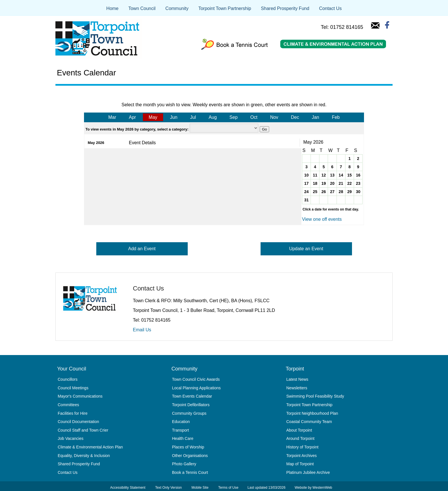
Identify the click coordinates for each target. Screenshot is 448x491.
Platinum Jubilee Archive (308, 472)
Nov (274, 117)
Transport (180, 430)
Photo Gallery (184, 464)
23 (358, 183)
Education (181, 422)
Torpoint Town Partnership (225, 8)
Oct (254, 117)
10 (307, 175)
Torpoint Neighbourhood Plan (312, 413)
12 (324, 175)
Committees (68, 405)
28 (341, 192)
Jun (174, 117)
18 (315, 183)
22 (349, 183)
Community (177, 8)
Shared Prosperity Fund (285, 8)
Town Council (142, 8)
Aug (213, 117)
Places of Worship (188, 447)
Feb (336, 117)
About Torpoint (299, 430)
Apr (132, 117)
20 (332, 183)
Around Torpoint (300, 438)
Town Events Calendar (192, 396)
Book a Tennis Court (190, 472)
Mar (112, 117)
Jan (315, 117)
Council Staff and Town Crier (83, 430)
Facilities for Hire (73, 413)
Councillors (68, 379)
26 (324, 192)
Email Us (142, 330)
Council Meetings (73, 388)
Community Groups (189, 413)
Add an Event (142, 249)
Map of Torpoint (300, 464)
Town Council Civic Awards (196, 379)
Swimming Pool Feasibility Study (315, 396)
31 (307, 200)
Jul (193, 117)
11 (315, 175)
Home (112, 8)
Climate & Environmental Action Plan (90, 447)
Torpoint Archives (302, 456)
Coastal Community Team (309, 422)
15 (349, 175)
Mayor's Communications (80, 396)
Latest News (297, 379)
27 (332, 192)
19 (324, 183)
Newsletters (297, 388)
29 (349, 192)
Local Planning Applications (196, 388)
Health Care (183, 438)
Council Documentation (78, 422)
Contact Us (330, 8)
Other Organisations (190, 456)
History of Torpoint (302, 447)
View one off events (322, 219)
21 (341, 183)
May (153, 117)
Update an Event (306, 249)
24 (307, 192)
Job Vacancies (71, 438)
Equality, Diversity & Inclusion (84, 456)
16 (358, 175)
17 (307, 183)
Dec (295, 117)
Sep (233, 117)
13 (332, 175)
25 (315, 192)
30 (358, 192)
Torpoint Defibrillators (191, 405)
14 (341, 175)
